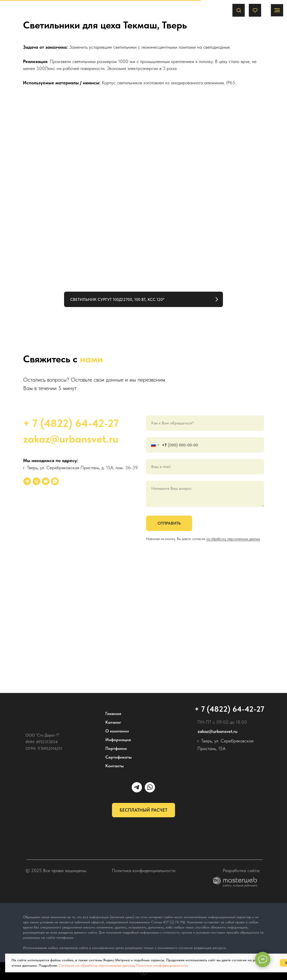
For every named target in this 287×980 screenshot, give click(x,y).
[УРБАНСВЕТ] (27, 481)
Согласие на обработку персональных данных (96, 965)
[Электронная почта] (46, 481)
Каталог (113, 722)
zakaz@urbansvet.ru (71, 439)
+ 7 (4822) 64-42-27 (71, 423)
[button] (239, 10)
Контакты (115, 766)
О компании (117, 731)
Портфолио (116, 748)
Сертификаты (119, 757)
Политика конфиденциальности (144, 870)
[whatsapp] (55, 481)
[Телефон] (36, 481)
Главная (113, 713)
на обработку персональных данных (233, 539)
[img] (49, 713)
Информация (118, 740)
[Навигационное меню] (277, 10)
